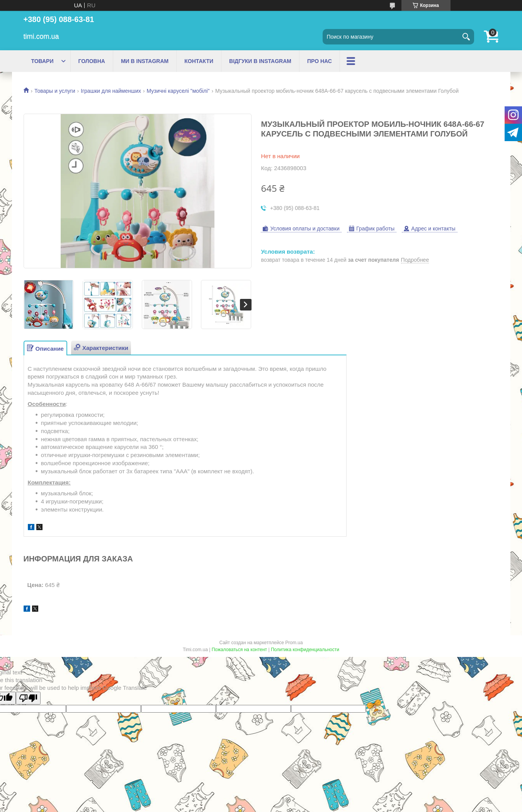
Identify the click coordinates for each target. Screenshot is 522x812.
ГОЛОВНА (92, 61)
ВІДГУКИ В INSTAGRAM (260, 61)
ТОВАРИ (43, 61)
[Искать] (466, 37)
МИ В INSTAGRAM (145, 61)
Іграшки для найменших (111, 91)
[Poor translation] (28, 698)
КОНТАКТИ (199, 61)
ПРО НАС (320, 61)
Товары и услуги (55, 91)
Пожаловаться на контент (239, 650)
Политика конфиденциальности (305, 650)
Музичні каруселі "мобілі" (178, 91)
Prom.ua (294, 643)
